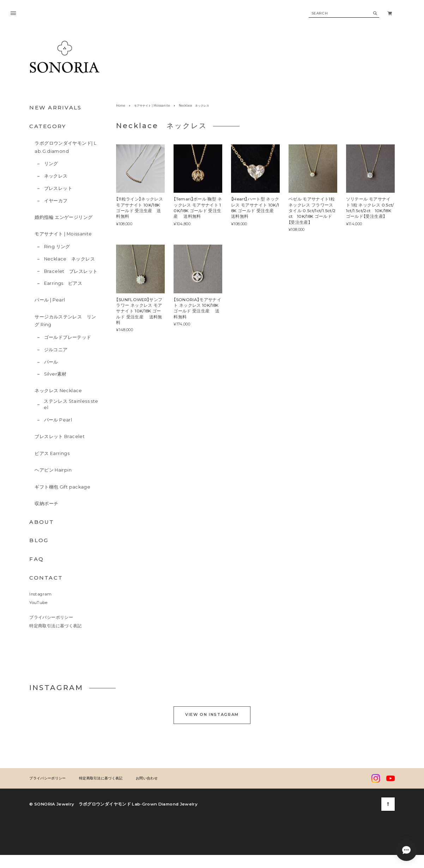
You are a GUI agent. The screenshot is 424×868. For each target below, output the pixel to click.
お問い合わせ (147, 824)
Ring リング (57, 247)
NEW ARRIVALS (55, 107)
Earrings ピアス (63, 283)
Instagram (40, 594)
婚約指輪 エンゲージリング (63, 217)
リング (51, 164)
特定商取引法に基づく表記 (55, 626)
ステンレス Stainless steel (71, 405)
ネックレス (56, 176)
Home (121, 106)
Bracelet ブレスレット (71, 271)
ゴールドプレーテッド (68, 337)
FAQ (37, 559)
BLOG (39, 540)
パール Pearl (58, 420)
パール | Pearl (50, 300)
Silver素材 (55, 374)
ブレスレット (58, 188)
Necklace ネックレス (69, 259)
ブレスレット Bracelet (60, 436)
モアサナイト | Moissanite (63, 234)
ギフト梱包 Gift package (62, 487)
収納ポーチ (46, 504)
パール (51, 362)
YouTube (38, 603)
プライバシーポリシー (51, 617)
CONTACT (46, 578)
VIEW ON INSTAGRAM (212, 760)
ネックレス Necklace (58, 391)
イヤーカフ (56, 201)
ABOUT (42, 522)
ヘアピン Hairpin (53, 470)
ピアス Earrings (52, 453)
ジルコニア (56, 350)
